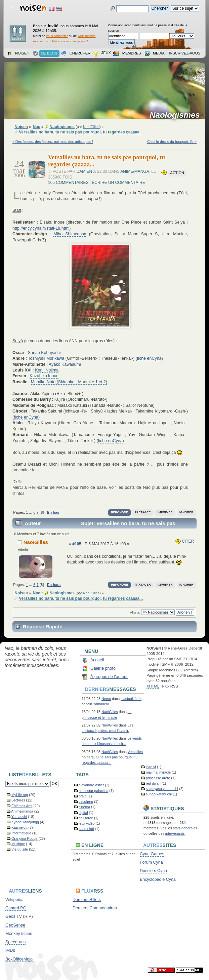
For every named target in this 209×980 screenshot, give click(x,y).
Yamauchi (19, 817)
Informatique (21, 833)
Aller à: (135, 612)
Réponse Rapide (43, 626)
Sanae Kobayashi (44, 353)
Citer (184, 541)
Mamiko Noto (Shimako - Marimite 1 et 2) (69, 382)
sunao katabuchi (159, 794)
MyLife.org (20, 795)
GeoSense (15, 925)
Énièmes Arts (22, 806)
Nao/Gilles (91, 127)
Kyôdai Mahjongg (25, 822)
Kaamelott (19, 827)
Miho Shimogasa (70, 234)
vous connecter (57, 36)
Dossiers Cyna (153, 871)
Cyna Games (152, 854)
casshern (86, 801)
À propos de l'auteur (109, 677)
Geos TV (14, 916)
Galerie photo (103, 668)
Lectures (18, 800)
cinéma (84, 807)
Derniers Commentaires (95, 908)
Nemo (106, 699)
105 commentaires (68, 183)
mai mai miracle (158, 772)
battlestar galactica (93, 791)
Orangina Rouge (25, 838)
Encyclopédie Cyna (158, 879)
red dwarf (153, 783)
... (31, 512)
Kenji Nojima (47, 370)
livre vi (151, 767)
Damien (85, 171)
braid (83, 796)
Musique (18, 844)
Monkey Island (19, 934)
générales (189, 828)
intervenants (175, 833)
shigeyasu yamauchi (162, 789)
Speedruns (15, 942)
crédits (191, 670)
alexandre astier (91, 785)
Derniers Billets (87, 900)
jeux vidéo (87, 823)
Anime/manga (135, 171)
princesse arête (158, 778)
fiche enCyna (149, 358)
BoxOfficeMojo (19, 959)
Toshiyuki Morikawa (46, 358)
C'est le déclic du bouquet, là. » (172, 142)
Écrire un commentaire (118, 183)
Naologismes (177, 115)
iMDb (10, 950)
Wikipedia (14, 900)
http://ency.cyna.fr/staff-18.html (41, 228)
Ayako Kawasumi (65, 364)
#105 (77, 544)
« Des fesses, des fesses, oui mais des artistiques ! (53, 142)
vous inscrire (87, 36)
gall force (86, 818)
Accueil (97, 660)
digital (83, 813)
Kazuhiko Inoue (44, 376)
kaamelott (86, 829)
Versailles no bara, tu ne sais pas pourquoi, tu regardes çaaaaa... (112, 757)
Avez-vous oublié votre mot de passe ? (60, 41)
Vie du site (20, 849)
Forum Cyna (151, 862)
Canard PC (16, 908)
